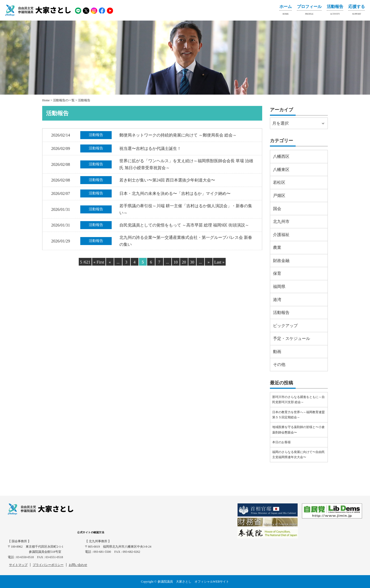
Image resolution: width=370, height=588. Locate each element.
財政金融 (281, 261)
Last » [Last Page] (219, 262)
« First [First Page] (99, 262)
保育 (277, 273)
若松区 (279, 182)
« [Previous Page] (110, 262)
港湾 (277, 300)
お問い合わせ (78, 565)
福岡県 (279, 287)
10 (176, 262)
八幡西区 (281, 156)
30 (192, 262)
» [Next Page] (209, 262)
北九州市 (281, 221)
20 (184, 262)
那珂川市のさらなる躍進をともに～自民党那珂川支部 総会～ (298, 400)
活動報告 (335, 11)
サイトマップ (18, 565)
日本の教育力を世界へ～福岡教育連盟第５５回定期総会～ (298, 415)
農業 (277, 247)
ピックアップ (285, 326)
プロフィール (309, 11)
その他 (279, 364)
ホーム (286, 11)
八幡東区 (281, 170)
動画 (277, 352)
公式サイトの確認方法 (91, 532)
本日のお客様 (281, 442)
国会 (277, 209)
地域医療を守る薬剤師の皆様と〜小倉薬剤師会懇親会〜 (298, 430)
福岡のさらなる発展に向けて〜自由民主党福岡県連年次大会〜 (298, 455)
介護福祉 (281, 235)
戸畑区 (279, 196)
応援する (357, 11)
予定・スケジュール (292, 338)
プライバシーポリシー (48, 565)
